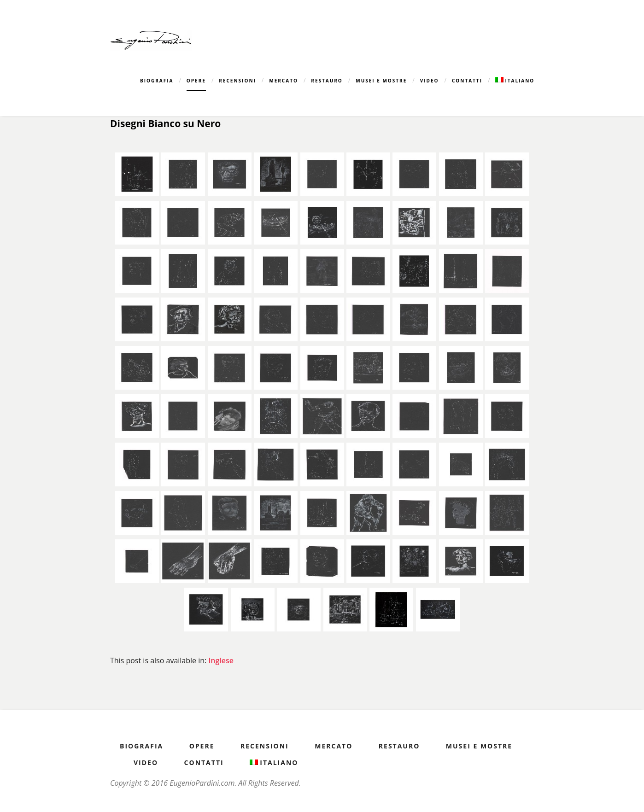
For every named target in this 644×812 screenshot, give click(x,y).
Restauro (327, 81)
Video (430, 81)
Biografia (157, 81)
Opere (196, 81)
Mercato (284, 81)
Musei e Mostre (381, 81)
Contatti (467, 81)
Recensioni (237, 81)
